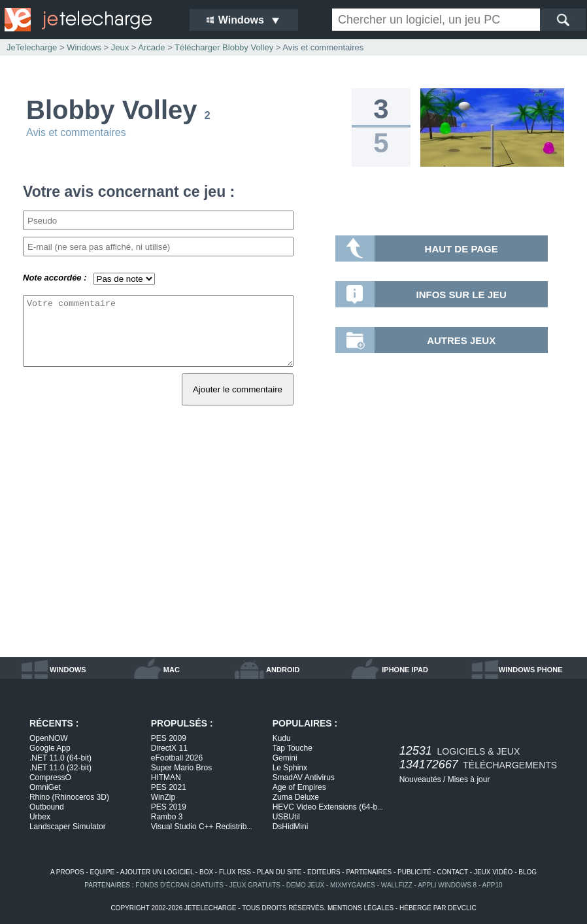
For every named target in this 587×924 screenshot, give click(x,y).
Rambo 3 (167, 817)
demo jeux (305, 885)
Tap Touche (293, 748)
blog (528, 872)
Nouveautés (420, 779)
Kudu (282, 738)
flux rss (235, 872)
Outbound (47, 807)
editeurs (324, 872)
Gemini (285, 758)
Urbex (40, 817)
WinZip (163, 797)
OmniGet (45, 787)
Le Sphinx (290, 768)
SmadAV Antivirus (304, 778)
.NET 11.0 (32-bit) (60, 768)
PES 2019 (169, 807)
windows (68, 670)
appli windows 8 (447, 885)
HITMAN (166, 778)
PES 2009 (169, 738)
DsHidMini (291, 827)
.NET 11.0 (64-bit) (60, 758)
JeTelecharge (32, 47)
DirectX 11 (169, 748)
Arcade (151, 47)
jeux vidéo (493, 872)
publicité (414, 872)
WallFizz (397, 885)
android (283, 670)
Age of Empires (299, 787)
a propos (67, 872)
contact (453, 872)
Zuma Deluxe (296, 797)
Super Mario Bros (181, 768)
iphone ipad (405, 670)
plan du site (279, 872)
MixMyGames (353, 885)
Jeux (120, 47)
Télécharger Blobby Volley (224, 47)
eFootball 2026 (177, 758)
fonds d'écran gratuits (179, 885)
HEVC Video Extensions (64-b (328, 807)
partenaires (369, 872)
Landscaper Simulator (68, 827)
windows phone (531, 670)
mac (172, 670)
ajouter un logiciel (157, 872)
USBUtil (286, 817)
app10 (493, 885)
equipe (103, 872)
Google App (50, 748)
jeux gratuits (255, 885)
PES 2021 (169, 787)
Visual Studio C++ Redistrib (202, 827)
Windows (84, 47)
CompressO (50, 778)
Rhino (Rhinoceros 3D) (69, 797)
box (206, 872)
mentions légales (361, 908)
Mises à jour (469, 779)
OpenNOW (49, 738)
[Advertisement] (293, 546)
